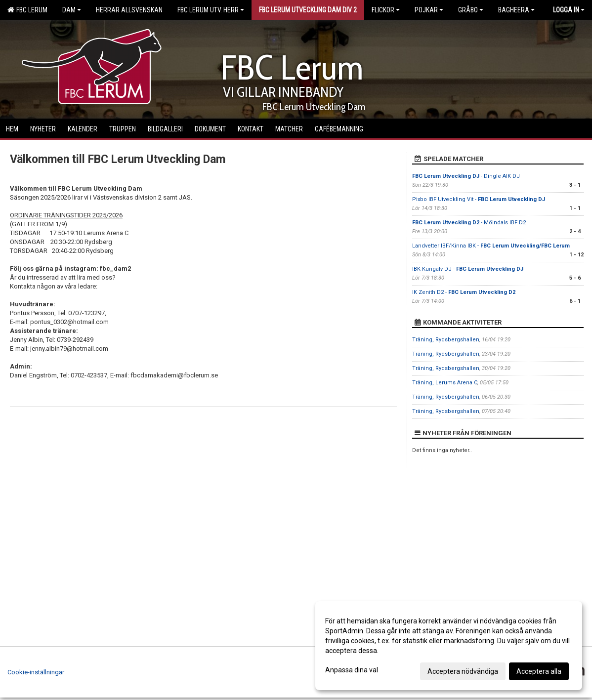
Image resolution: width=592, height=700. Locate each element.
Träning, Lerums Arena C (445, 383)
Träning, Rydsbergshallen (446, 340)
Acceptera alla (539, 671)
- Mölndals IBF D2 (469, 223)
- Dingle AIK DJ (466, 176)
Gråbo (471, 10)
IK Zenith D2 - (464, 292)
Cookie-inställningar (36, 672)
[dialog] (449, 646)
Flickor (386, 10)
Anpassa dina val (352, 670)
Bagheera (516, 10)
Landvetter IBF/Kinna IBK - (491, 246)
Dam (72, 10)
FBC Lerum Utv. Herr (211, 10)
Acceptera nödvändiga (463, 671)
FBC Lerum (27, 10)
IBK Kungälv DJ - (468, 269)
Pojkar (429, 10)
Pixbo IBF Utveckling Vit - (479, 199)
